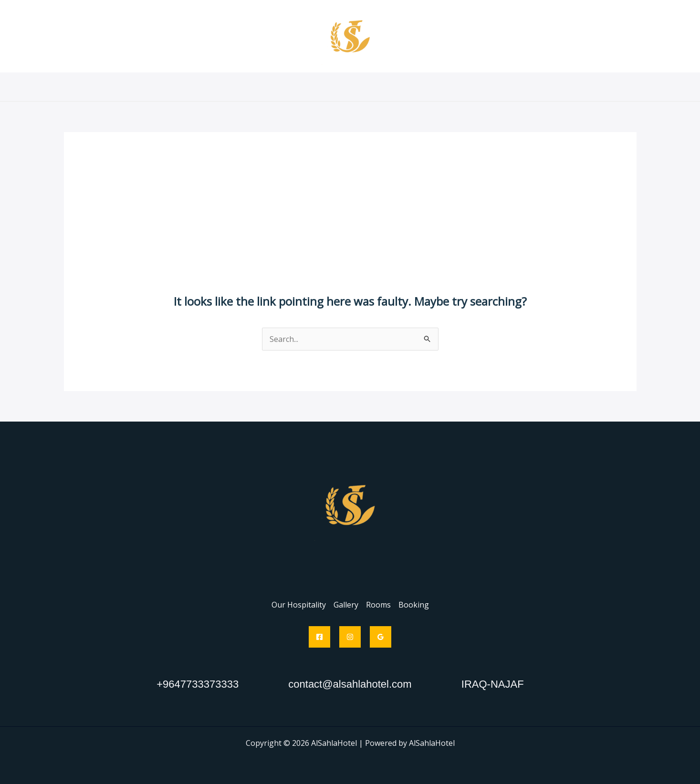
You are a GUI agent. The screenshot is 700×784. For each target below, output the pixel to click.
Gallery (342, 87)
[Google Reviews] (381, 637)
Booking (425, 87)
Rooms (382, 87)
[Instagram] (350, 637)
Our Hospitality (287, 87)
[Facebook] (319, 637)
